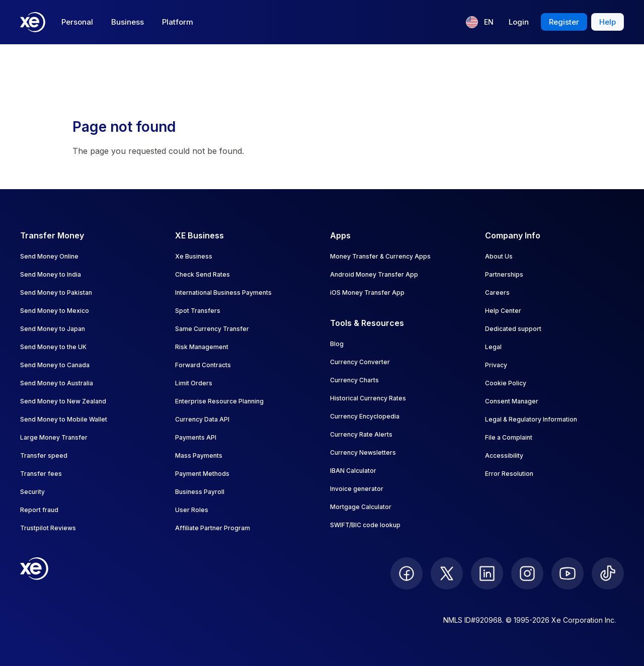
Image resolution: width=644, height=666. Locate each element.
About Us (499, 256)
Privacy (496, 365)
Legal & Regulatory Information (531, 419)
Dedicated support (513, 329)
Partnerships (504, 274)
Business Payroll (200, 492)
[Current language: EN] (480, 22)
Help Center (503, 311)
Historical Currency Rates (368, 398)
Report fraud (39, 510)
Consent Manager (512, 401)
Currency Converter (360, 362)
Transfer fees (41, 474)
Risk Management (202, 347)
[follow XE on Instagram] (527, 573)
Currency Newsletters (363, 452)
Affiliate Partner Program (213, 528)
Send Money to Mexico (55, 311)
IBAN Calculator (353, 471)
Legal (493, 347)
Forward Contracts (203, 365)
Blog (337, 344)
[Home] (33, 22)
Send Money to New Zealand (63, 401)
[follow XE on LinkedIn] (487, 573)
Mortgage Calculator (361, 507)
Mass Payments (199, 455)
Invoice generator (357, 489)
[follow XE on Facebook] (407, 573)
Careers (497, 293)
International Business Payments (223, 293)
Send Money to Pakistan (56, 293)
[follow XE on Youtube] (568, 573)
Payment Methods (202, 474)
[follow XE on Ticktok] (608, 573)
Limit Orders (194, 383)
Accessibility (504, 455)
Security (32, 492)
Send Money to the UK (53, 347)
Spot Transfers (198, 311)
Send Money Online (49, 256)
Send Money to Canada (55, 365)
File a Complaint (509, 437)
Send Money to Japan (53, 329)
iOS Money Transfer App (367, 293)
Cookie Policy (506, 383)
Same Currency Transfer (212, 329)
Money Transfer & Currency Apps (380, 256)
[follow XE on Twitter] (447, 573)
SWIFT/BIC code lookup (365, 525)
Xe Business (194, 256)
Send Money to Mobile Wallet (64, 419)
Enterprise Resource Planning (219, 401)
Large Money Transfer (54, 437)
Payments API (196, 437)
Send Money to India (51, 274)
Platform (178, 22)
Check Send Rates (203, 274)
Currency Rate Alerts (361, 434)
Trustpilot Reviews (48, 528)
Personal (77, 22)
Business (128, 22)
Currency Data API (202, 419)
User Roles (192, 510)
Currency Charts (354, 380)
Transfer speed (44, 455)
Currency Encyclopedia (365, 416)
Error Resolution (509, 474)
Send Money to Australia (57, 383)
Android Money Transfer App (374, 274)
